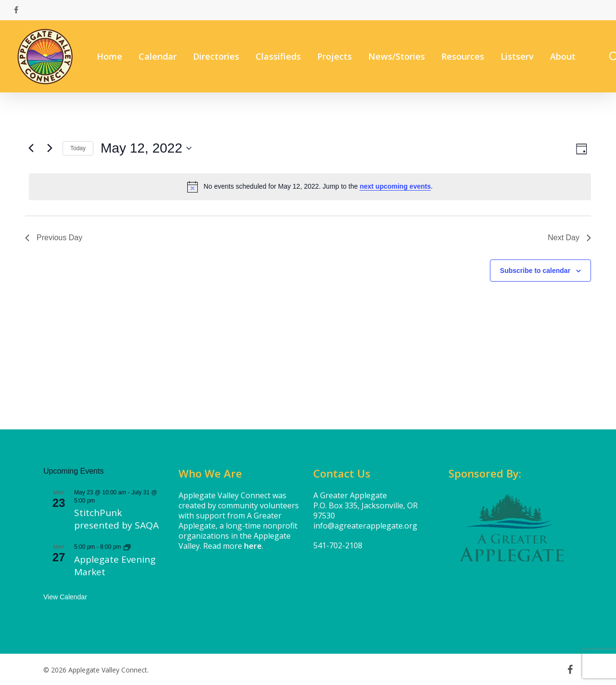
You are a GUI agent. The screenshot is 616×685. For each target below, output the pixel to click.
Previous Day (54, 238)
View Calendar (65, 597)
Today (78, 148)
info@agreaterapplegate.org (365, 526)
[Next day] (50, 148)
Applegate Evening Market (115, 566)
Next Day (569, 238)
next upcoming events (395, 186)
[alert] (310, 187)
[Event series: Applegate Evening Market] (127, 547)
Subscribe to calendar (535, 271)
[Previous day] (31, 148)
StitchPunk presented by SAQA (116, 519)
